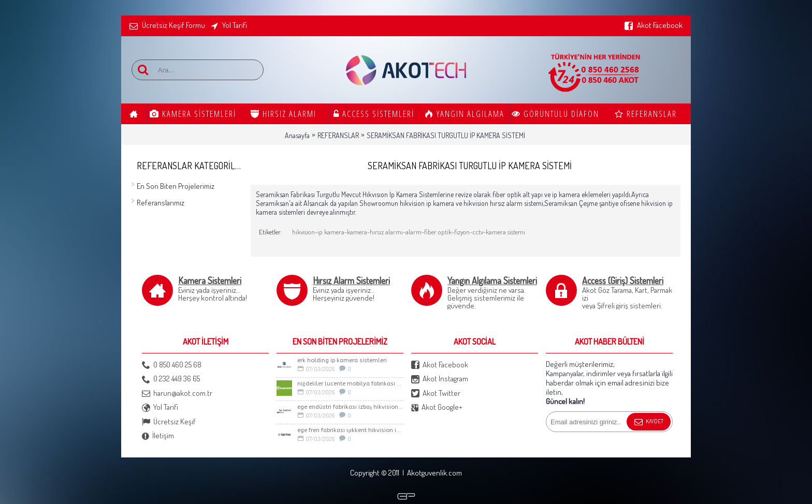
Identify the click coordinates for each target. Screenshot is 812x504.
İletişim (158, 436)
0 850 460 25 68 (172, 365)
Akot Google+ (437, 407)
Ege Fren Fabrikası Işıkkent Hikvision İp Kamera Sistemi (350, 430)
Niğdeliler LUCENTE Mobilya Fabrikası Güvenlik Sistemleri (350, 384)
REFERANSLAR (338, 135)
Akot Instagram (440, 379)
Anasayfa (297, 135)
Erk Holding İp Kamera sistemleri (342, 360)
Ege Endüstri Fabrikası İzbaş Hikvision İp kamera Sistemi (350, 407)
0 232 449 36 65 (171, 379)
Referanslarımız (161, 203)
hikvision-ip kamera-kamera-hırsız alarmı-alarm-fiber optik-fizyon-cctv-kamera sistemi (409, 232)
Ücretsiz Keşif (169, 422)
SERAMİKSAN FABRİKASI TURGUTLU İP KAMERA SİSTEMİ (446, 135)
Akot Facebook (440, 365)
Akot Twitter (436, 394)
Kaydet (649, 422)
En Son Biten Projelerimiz (176, 186)
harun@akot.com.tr (177, 394)
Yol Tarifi (160, 407)
